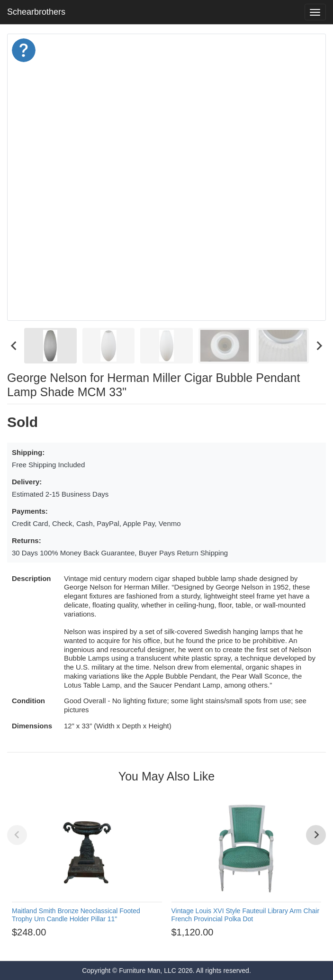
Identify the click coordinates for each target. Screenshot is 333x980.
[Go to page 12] (214, 946)
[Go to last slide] (14, 346)
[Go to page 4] (145, 946)
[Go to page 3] (137, 946)
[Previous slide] (17, 835)
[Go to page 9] (188, 946)
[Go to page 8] (180, 946)
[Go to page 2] (128, 946)
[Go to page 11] (205, 946)
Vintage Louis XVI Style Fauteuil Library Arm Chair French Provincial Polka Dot (246, 915)
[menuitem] (50, 346)
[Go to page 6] (162, 946)
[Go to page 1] (120, 946)
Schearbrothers (36, 12)
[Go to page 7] (171, 946)
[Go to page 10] (197, 946)
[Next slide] (319, 346)
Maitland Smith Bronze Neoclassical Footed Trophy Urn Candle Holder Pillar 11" (76, 915)
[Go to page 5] (154, 946)
